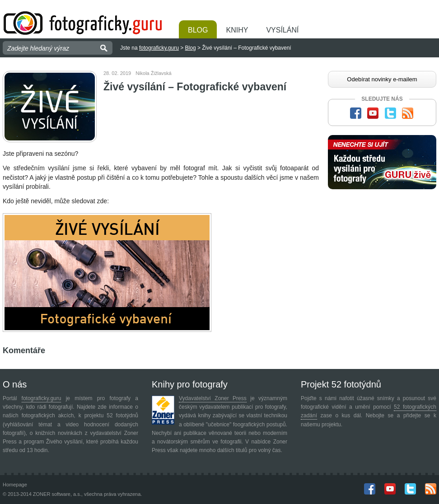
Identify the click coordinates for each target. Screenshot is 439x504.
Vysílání (282, 30)
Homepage (15, 485)
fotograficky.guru (159, 48)
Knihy (237, 30)
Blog (198, 30)
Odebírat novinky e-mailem (382, 79)
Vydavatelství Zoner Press (213, 398)
